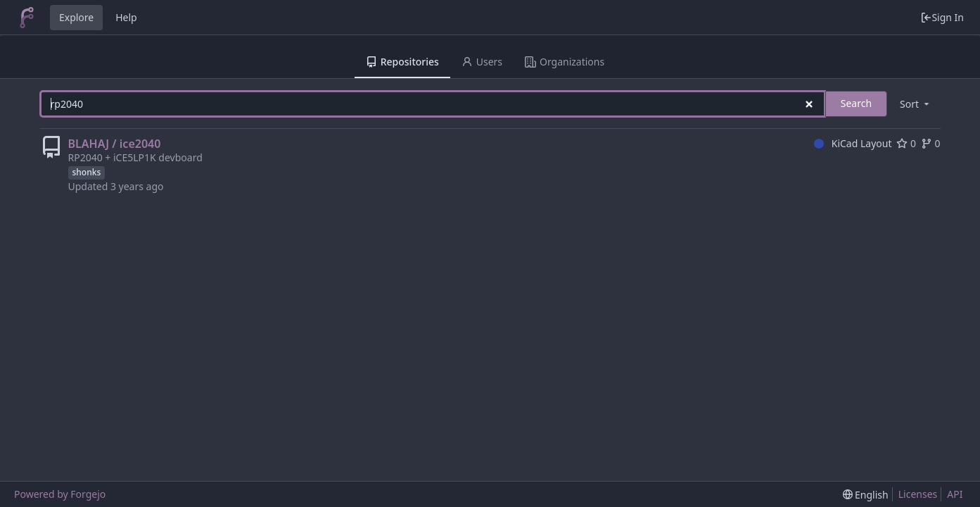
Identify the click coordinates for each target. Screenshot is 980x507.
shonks (87, 172)
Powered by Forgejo (60, 494)
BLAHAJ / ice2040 (115, 144)
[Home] (27, 18)
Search (856, 103)
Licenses (918, 494)
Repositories (402, 62)
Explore (76, 17)
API (955, 494)
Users (482, 62)
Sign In (942, 17)
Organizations (565, 62)
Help (126, 17)
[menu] (915, 104)
